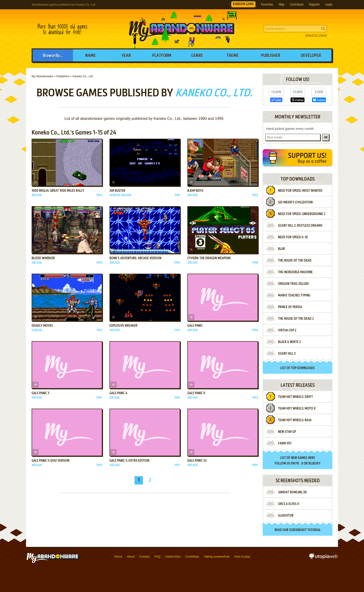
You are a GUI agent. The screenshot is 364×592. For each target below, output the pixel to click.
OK (326, 138)
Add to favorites (36, 182)
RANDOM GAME (243, 4)
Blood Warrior (43, 258)
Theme (233, 56)
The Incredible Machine (295, 272)
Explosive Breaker (123, 326)
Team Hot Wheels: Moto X (297, 409)
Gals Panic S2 (197, 461)
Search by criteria (316, 35)
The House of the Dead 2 (296, 319)
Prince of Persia (290, 307)
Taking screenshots (217, 557)
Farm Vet (285, 444)
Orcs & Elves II (289, 504)
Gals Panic (195, 326)
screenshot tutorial (305, 530)
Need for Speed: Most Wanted (300, 191)
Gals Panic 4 (118, 393)
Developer (311, 56)
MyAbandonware (182, 29)
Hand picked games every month (290, 129)
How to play (242, 557)
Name (91, 56)
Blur (281, 249)
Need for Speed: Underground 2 (302, 214)
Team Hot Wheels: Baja (295, 420)
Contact (144, 557)
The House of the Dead (295, 261)
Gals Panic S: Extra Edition (129, 461)
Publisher (271, 56)
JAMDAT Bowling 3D (292, 492)
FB (297, 464)
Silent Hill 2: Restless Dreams (300, 226)
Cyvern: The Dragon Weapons (209, 258)
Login (329, 5)
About (131, 557)
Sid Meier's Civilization (295, 202)
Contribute (297, 5)
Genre (197, 56)
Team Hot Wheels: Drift (295, 397)
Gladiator (286, 516)
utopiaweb (323, 558)
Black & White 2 (289, 342)
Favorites (267, 5)
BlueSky (314, 464)
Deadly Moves (42, 326)
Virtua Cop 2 (287, 330)
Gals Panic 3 (40, 393)
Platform (162, 56)
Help (281, 5)
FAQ (157, 557)
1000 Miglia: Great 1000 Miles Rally (58, 191)
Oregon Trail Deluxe (293, 284)
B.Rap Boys (195, 191)
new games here (303, 458)
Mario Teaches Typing (294, 296)
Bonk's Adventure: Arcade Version (135, 258)
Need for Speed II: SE (293, 237)
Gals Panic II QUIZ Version (50, 461)
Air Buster (117, 191)
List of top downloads (298, 368)
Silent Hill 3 (287, 354)
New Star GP (287, 432)
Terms (118, 557)
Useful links (173, 557)
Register (314, 5)
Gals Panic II (196, 393)
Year (126, 56)
